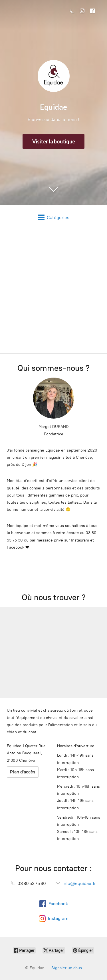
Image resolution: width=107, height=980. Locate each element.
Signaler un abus (67, 968)
